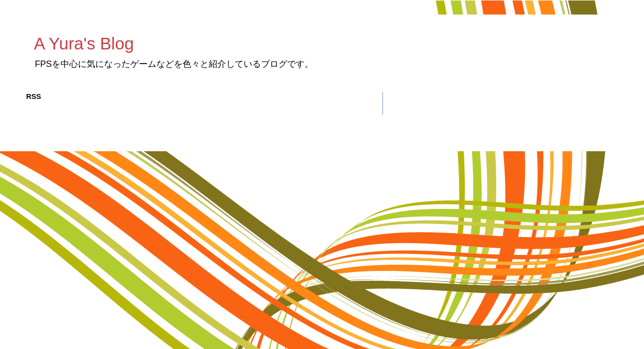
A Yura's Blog (84, 43)
